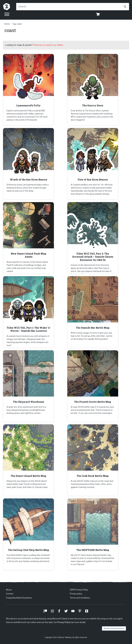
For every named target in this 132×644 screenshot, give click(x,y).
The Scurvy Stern (98, 90)
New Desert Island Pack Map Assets (34, 238)
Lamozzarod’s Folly (34, 90)
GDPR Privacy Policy (79, 590)
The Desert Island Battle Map (34, 460)
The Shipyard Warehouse (34, 386)
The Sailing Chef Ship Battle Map (34, 534)
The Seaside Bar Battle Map (98, 312)
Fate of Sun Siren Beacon (98, 164)
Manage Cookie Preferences (114, 628)
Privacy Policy (64, 622)
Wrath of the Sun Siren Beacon (34, 164)
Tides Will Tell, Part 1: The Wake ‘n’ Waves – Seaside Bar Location (34, 312)
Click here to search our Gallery (48, 45)
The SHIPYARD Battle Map (98, 534)
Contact (10, 594)
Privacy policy (76, 594)
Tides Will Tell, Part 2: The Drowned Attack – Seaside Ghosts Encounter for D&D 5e (98, 238)
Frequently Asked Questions (19, 598)
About (9, 590)
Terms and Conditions (80, 598)
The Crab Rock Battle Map (98, 460)
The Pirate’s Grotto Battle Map (98, 386)
